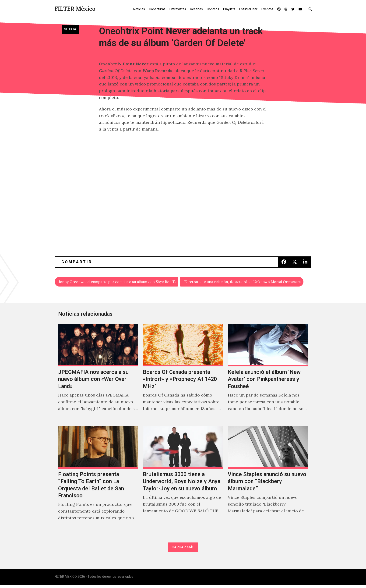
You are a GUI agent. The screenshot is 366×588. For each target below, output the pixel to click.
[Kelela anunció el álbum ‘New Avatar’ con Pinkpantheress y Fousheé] (268, 374)
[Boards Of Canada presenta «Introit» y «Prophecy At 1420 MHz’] (183, 374)
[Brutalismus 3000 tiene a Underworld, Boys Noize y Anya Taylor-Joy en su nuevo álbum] (183, 480)
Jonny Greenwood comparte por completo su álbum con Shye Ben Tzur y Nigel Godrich (118, 282)
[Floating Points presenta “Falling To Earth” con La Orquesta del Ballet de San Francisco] (98, 480)
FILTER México (75, 9)
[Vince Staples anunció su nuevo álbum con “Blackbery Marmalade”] (268, 480)
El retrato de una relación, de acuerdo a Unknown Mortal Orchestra (244, 282)
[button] (311, 9)
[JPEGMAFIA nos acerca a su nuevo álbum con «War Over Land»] (98, 374)
